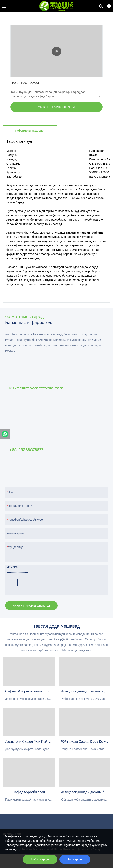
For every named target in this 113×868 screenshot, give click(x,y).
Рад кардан (75, 859)
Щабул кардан (40, 859)
